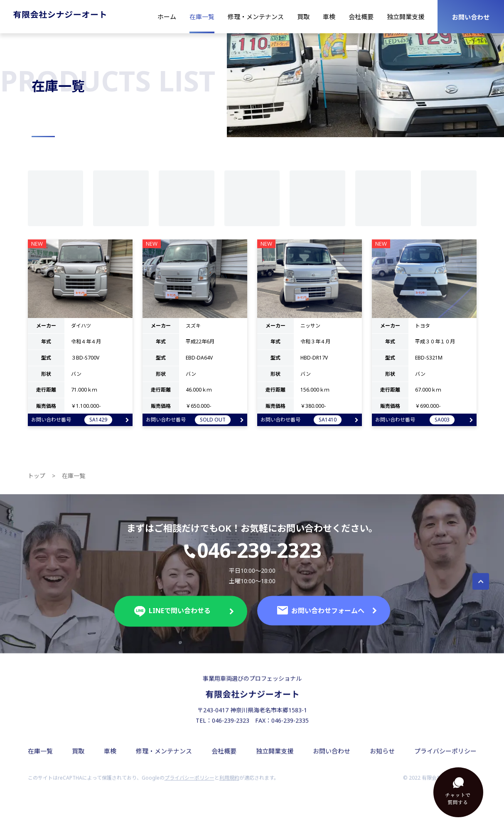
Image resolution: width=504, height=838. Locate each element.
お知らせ (382, 757)
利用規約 (229, 784)
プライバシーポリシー (445, 757)
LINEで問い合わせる (184, 617)
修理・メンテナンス (256, 17)
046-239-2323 (252, 557)
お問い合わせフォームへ (327, 616)
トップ (37, 482)
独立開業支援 (406, 17)
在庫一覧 (202, 17)
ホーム (167, 17)
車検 (329, 17)
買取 (303, 17)
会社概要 (361, 17)
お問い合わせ (471, 17)
